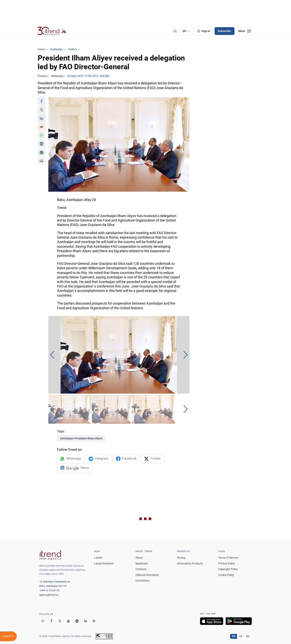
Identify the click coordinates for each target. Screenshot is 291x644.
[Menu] (245, 31)
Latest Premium (104, 563)
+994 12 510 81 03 (49, 590)
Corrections (142, 581)
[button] (42, 101)
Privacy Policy (227, 563)
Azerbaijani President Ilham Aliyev (81, 438)
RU (248, 636)
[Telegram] (77, 621)
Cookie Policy (226, 575)
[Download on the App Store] (212, 621)
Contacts (141, 569)
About (139, 558)
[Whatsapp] (43, 621)
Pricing (181, 558)
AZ (241, 636)
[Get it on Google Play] (239, 621)
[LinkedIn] (86, 621)
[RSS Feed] (94, 621)
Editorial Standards (147, 575)
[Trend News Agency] (50, 555)
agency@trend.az (49, 595)
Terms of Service (228, 558)
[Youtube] (69, 621)
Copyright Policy (228, 569)
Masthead (142, 563)
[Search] (175, 31)
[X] (60, 621)
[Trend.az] (52, 31)
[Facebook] (51, 621)
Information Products (190, 563)
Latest (98, 558)
